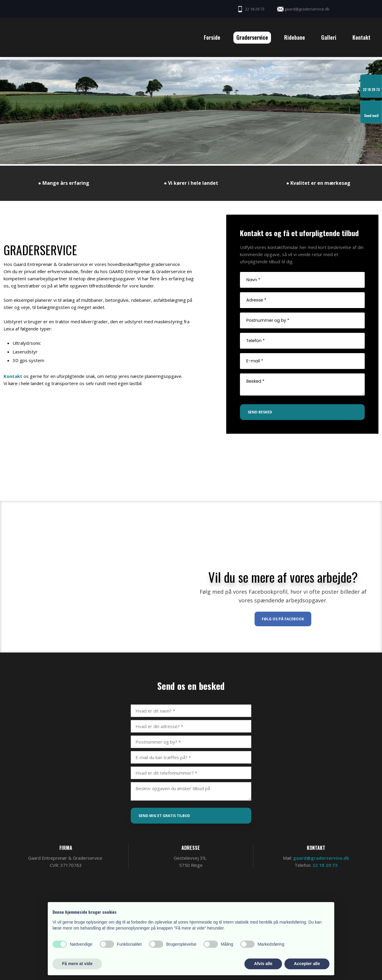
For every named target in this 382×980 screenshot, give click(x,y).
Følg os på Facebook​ (283, 619)
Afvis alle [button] (263, 964)
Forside (212, 37)
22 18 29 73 (325, 865)
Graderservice (252, 37)
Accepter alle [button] (307, 964)
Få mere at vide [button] (77, 964)
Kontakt (361, 37)
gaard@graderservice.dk (321, 858)
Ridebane (295, 37)
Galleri (329, 37)
